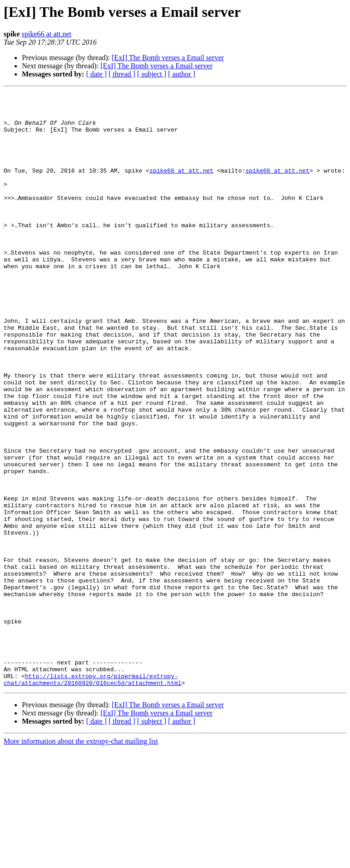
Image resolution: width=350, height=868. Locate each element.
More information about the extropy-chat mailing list (81, 860)
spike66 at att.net (47, 34)
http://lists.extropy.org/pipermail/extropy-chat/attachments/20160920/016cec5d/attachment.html (93, 797)
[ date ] (96, 74)
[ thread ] (122, 74)
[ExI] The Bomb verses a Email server (168, 58)
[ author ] (182, 74)
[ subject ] (152, 74)
